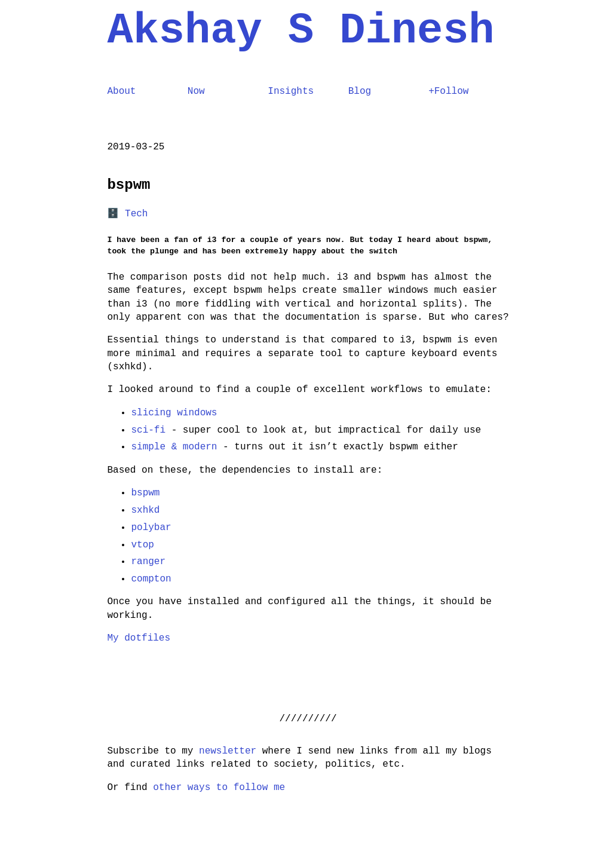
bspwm (146, 493)
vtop (143, 545)
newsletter (228, 751)
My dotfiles (139, 638)
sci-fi (149, 430)
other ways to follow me (219, 788)
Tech (136, 214)
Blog (360, 91)
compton (151, 579)
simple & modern (174, 447)
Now (196, 91)
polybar (151, 528)
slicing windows (174, 413)
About (122, 91)
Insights (291, 91)
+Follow (448, 91)
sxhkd (146, 510)
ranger (149, 562)
